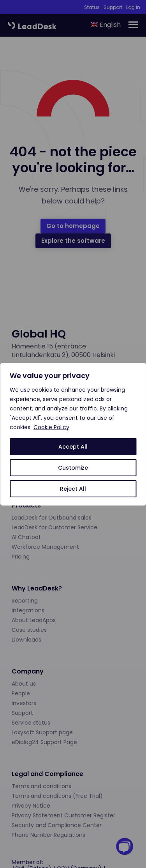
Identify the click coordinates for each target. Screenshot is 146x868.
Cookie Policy (51, 427)
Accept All (73, 447)
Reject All (73, 489)
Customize (73, 468)
